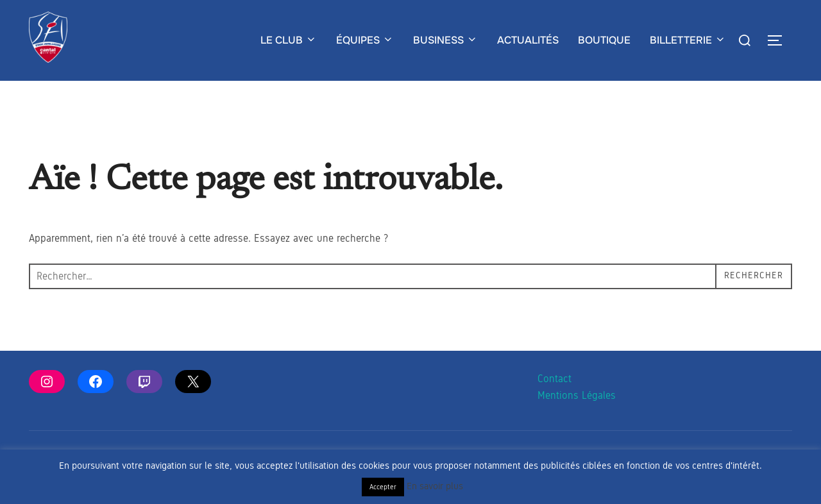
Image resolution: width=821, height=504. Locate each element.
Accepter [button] (383, 487)
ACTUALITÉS (528, 40)
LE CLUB (289, 40)
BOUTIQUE (604, 40)
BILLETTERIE (688, 40)
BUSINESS (445, 40)
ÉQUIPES (365, 40)
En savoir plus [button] (435, 486)
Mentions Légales (577, 421)
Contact (554, 404)
